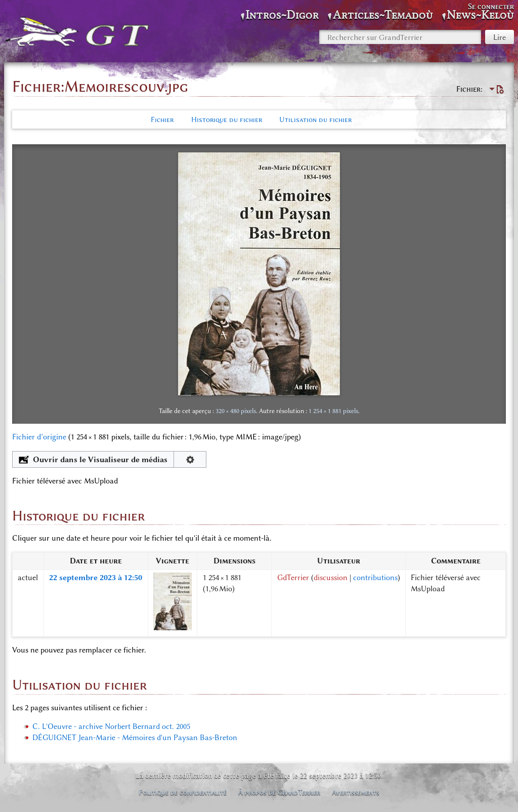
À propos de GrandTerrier (279, 792)
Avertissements (356, 792)
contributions (375, 578)
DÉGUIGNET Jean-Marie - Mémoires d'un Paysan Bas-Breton (135, 738)
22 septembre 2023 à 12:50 (96, 578)
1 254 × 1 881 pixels (333, 411)
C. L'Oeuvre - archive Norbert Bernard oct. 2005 (111, 726)
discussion (331, 578)
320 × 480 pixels (236, 411)
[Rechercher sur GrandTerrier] (400, 37)
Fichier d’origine (39, 437)
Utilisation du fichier (315, 119)
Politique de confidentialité (183, 792)
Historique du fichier (227, 119)
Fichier (162, 119)
